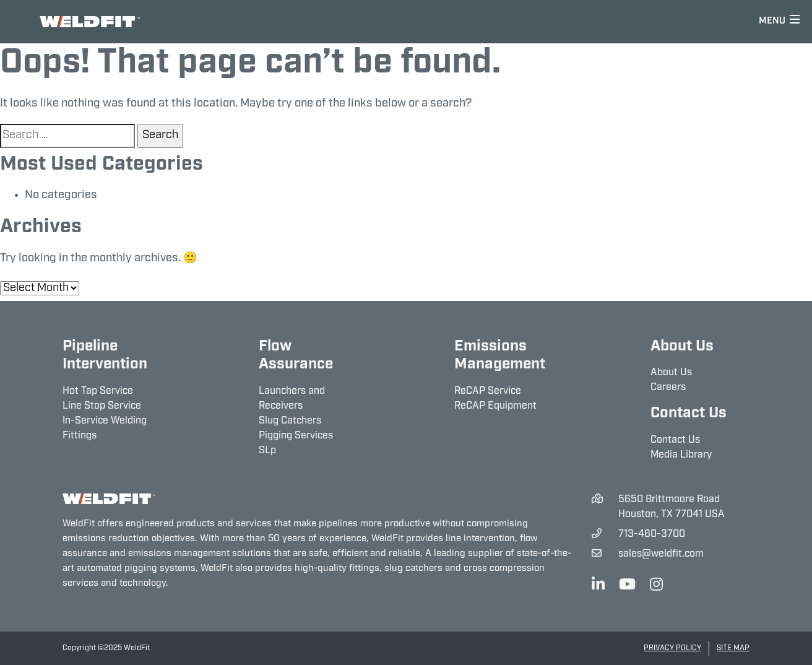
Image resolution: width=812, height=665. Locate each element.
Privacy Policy (672, 648)
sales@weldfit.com (661, 554)
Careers (668, 388)
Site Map (733, 648)
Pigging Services (296, 436)
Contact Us (675, 440)
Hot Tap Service (98, 391)
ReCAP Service (488, 391)
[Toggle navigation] (780, 22)
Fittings (80, 436)
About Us (671, 373)
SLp (267, 451)
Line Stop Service (102, 406)
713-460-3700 (652, 534)
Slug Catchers (290, 421)
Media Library (681, 455)
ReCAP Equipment (495, 406)
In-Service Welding (105, 421)
